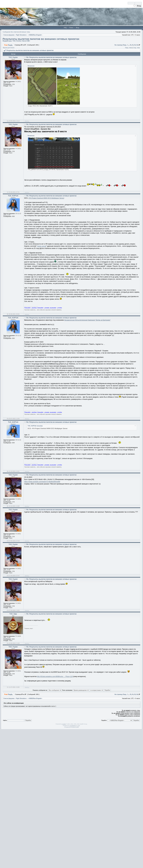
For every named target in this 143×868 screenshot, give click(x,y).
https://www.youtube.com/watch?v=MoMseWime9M (42, 482)
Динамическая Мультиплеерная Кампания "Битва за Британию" (87, 320)
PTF (79, 725)
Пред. (125, 45)
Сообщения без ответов (11, 32)
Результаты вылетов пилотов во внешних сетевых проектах (41, 39)
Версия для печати (9, 48)
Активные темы (25, 32)
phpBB (64, 724)
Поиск (71, 28)
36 (137, 45)
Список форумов (9, 35)
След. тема (136, 48)
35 (135, 45)
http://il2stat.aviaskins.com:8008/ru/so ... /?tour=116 (55, 677)
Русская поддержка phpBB (72, 727)
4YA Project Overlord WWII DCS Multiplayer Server (46, 198)
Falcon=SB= (26, 41)
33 (131, 45)
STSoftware (73, 725)
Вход (78, 28)
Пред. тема (129, 48)
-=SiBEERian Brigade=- (35, 35)
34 (133, 45)
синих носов (42, 246)
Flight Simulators (21, 35)
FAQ (65, 28)
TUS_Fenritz (17, 41)
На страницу (119, 45)
